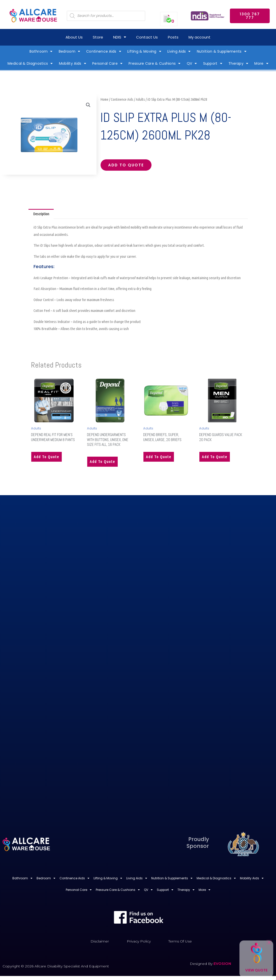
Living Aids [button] (179, 51)
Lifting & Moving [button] (144, 51)
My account (200, 37)
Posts (173, 37)
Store (98, 37)
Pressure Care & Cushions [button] (155, 63)
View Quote (256, 970)
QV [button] (192, 63)
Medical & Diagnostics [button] (30, 63)
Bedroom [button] (69, 51)
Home (104, 99)
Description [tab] (41, 214)
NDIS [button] (120, 37)
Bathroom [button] (41, 51)
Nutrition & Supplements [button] (222, 51)
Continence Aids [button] (104, 51)
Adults (140, 99)
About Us (74, 37)
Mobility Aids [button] (73, 63)
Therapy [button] (238, 63)
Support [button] (213, 63)
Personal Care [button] (107, 63)
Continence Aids (122, 99)
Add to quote (126, 165)
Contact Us (147, 37)
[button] (88, 105)
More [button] (261, 63)
